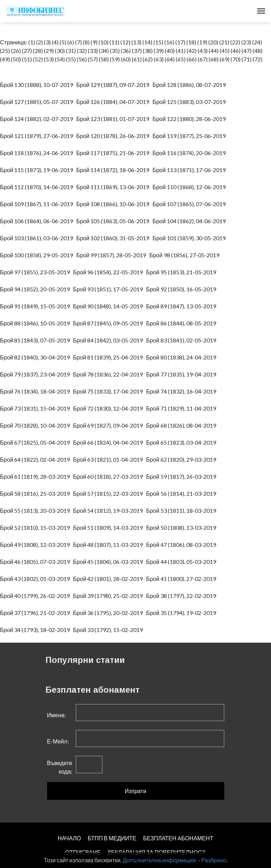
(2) (39, 42)
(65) (181, 59)
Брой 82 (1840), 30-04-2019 (36, 357)
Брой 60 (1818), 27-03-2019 (109, 476)
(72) (258, 59)
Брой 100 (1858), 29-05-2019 (38, 255)
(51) (27, 59)
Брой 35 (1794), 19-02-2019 (182, 613)
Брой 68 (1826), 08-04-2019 (182, 425)
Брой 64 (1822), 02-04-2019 (36, 459)
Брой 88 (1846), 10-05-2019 (36, 323)
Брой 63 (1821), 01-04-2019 (109, 459)
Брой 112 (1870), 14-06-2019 (38, 187)
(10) (103, 42)
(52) (38, 59)
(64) (170, 59)
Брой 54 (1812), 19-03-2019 (109, 510)
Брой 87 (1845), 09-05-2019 (109, 323)
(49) (5, 59)
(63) (159, 59)
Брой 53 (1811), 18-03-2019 (182, 510)
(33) (93, 51)
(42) (192, 51)
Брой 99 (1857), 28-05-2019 (113, 255)
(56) (82, 59)
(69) (225, 59)
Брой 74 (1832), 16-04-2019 (182, 391)
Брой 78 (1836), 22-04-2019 (109, 374)
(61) (137, 59)
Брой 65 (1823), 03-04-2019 (182, 442)
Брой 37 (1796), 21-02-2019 (36, 613)
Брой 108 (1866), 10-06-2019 (114, 204)
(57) (93, 59)
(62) (148, 59)
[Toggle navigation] (261, 11)
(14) (147, 42)
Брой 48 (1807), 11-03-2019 (109, 545)
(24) (257, 42)
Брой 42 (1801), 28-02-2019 (109, 579)
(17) (180, 42)
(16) (169, 42)
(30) (60, 51)
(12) (125, 42)
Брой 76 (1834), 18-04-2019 (36, 391)
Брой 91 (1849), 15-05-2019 (36, 306)
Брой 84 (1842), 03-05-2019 (109, 340)
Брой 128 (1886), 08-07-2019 (190, 85)
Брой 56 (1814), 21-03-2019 (182, 493)
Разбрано (214, 860)
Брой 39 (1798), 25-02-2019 (109, 596)
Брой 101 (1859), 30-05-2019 (190, 238)
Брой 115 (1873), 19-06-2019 (38, 170)
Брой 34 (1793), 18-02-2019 (36, 630)
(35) (115, 51)
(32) (82, 51)
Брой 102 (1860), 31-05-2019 (114, 238)
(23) (246, 42)
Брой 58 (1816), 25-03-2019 (36, 493)
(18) (191, 42)
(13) (136, 42)
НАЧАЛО (69, 838)
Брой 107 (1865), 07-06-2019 (190, 204)
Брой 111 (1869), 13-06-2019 (114, 187)
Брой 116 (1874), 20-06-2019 (190, 153)
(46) (236, 51)
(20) (213, 42)
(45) (225, 51)
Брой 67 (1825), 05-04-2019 (36, 442)
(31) (71, 51)
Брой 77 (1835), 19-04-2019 (182, 374)
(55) (71, 59)
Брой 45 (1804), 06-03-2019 (109, 562)
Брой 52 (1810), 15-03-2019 (36, 528)
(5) (63, 42)
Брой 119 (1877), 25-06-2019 (190, 136)
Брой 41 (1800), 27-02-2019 (182, 579)
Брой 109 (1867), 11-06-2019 (38, 204)
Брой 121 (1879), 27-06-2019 (38, 136)
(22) (235, 42)
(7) (78, 42)
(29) (49, 51)
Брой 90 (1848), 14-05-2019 (109, 306)
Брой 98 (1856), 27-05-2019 (186, 255)
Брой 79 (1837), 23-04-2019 (36, 374)
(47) (247, 51)
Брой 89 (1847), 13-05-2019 (182, 306)
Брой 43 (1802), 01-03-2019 (36, 579)
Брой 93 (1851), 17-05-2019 (109, 289)
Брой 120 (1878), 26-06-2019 (114, 136)
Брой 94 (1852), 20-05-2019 (36, 289)
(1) (32, 42)
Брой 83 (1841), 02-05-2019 (182, 340)
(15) (158, 42)
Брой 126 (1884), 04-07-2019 (114, 102)
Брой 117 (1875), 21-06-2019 (114, 153)
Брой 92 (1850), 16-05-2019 (182, 289)
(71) (247, 59)
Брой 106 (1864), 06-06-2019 (38, 221)
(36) (126, 51)
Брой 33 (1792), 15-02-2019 (109, 630)
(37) (137, 51)
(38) (148, 51)
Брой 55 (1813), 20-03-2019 (36, 510)
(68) (214, 59)
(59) (115, 59)
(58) (104, 59)
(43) (203, 51)
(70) (236, 59)
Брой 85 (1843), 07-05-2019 (36, 340)
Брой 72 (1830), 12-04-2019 (109, 408)
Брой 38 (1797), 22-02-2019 (182, 596)
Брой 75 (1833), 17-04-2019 (109, 391)
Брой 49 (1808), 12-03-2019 (36, 545)
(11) (114, 42)
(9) (94, 42)
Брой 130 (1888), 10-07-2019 (38, 85)
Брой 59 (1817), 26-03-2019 (182, 476)
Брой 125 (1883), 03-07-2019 (190, 102)
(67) (203, 59)
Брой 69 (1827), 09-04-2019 (109, 425)
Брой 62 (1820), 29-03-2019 (182, 459)
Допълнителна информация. (160, 860)
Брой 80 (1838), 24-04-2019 (182, 357)
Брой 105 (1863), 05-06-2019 (114, 221)
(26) (16, 51)
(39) (159, 51)
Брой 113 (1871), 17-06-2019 (190, 170)
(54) (60, 59)
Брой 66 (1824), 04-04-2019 (109, 442)
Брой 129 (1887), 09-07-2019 (114, 85)
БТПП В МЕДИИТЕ (112, 838)
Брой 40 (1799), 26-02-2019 (36, 596)
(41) (181, 51)
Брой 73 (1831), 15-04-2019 (36, 408)
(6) (71, 42)
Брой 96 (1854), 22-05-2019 (109, 272)
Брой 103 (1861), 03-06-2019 (38, 238)
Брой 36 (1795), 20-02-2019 (109, 613)
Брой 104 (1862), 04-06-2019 (190, 221)
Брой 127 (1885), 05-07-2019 (38, 102)
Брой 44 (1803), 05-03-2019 (182, 562)
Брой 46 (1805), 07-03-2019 (36, 562)
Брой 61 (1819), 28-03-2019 (36, 476)
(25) (5, 51)
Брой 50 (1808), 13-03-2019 (182, 528)
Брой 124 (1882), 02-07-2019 (38, 119)
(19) (202, 42)
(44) (214, 51)
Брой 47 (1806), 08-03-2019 (182, 545)
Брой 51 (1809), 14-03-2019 (109, 528)
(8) (86, 42)
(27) (27, 51)
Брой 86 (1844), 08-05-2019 (182, 323)
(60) (126, 59)
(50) (16, 59)
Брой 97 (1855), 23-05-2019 (36, 272)
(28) (38, 51)
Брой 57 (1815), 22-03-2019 (109, 493)
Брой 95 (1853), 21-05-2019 (182, 272)
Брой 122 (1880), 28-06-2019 (190, 119)
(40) (170, 51)
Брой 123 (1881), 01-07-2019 (114, 119)
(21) (224, 42)
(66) (192, 59)
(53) (49, 59)
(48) (258, 51)
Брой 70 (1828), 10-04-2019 (36, 425)
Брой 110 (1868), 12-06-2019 (190, 187)
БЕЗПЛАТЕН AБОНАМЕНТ (178, 838)
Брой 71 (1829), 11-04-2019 (182, 408)
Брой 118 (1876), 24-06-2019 (38, 153)
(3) (47, 42)
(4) (55, 42)
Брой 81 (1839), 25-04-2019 (109, 357)
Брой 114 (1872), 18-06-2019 (114, 170)
